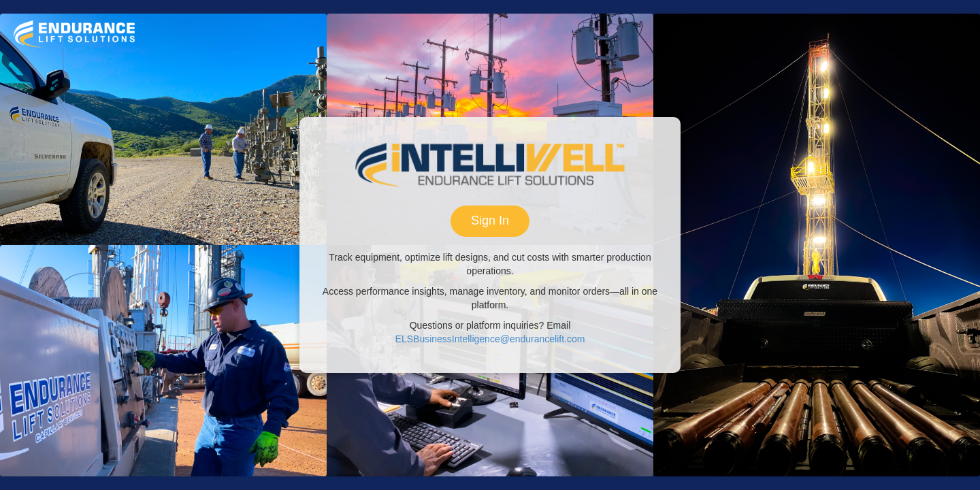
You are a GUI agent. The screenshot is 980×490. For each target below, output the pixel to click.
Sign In (490, 220)
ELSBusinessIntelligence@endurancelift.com (490, 339)
